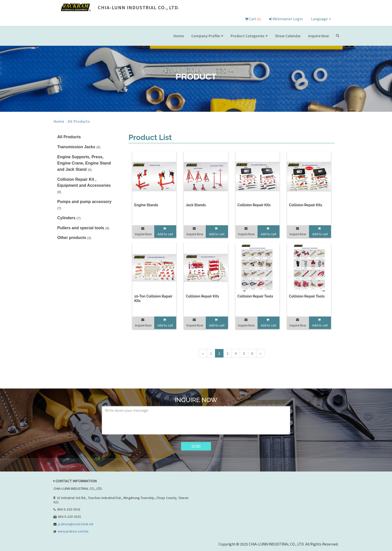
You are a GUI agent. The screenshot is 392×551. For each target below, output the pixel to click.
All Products (79, 121)
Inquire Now (319, 36)
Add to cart (165, 234)
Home (179, 36)
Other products (74, 238)
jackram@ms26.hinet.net (76, 524)
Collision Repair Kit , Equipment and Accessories (84, 186)
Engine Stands (146, 205)
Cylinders (69, 218)
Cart (253, 19)
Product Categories (247, 36)
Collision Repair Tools (255, 296)
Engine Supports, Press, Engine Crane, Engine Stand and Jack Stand (84, 163)
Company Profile (205, 36)
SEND (196, 446)
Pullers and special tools (83, 228)
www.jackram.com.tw (73, 531)
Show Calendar (288, 36)
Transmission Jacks (79, 147)
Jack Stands (196, 205)
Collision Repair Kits (254, 205)
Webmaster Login (286, 19)
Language (321, 19)
